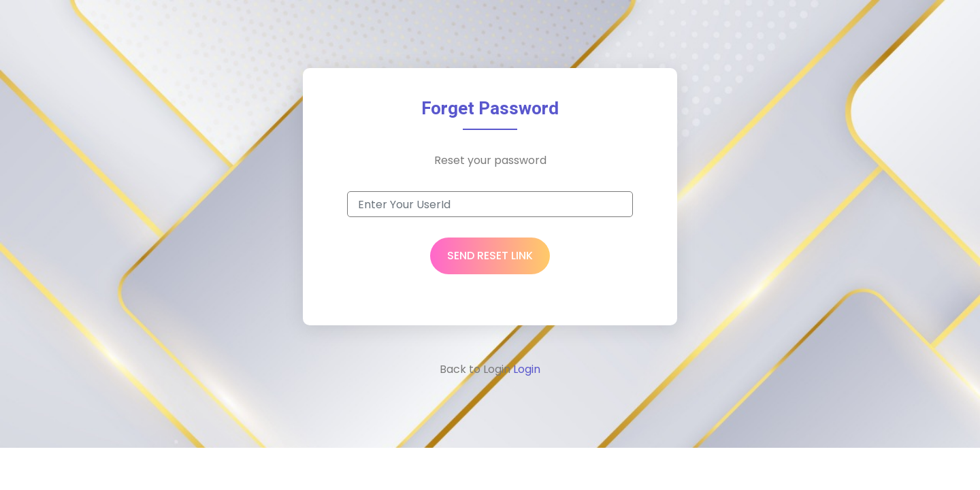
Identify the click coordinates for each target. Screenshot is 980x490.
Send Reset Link (490, 256)
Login (525, 369)
